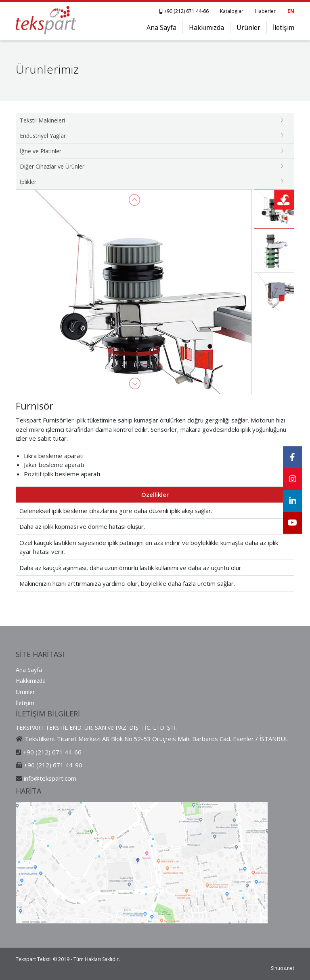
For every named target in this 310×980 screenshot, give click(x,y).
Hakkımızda (206, 27)
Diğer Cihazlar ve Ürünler (52, 166)
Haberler (265, 11)
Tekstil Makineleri (42, 120)
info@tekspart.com (50, 778)
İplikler (28, 182)
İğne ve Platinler (41, 151)
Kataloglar (232, 11)
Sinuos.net (283, 968)
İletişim (284, 27)
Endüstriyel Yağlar (43, 136)
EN (291, 11)
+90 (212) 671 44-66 (185, 11)
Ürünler (248, 27)
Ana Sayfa (161, 27)
